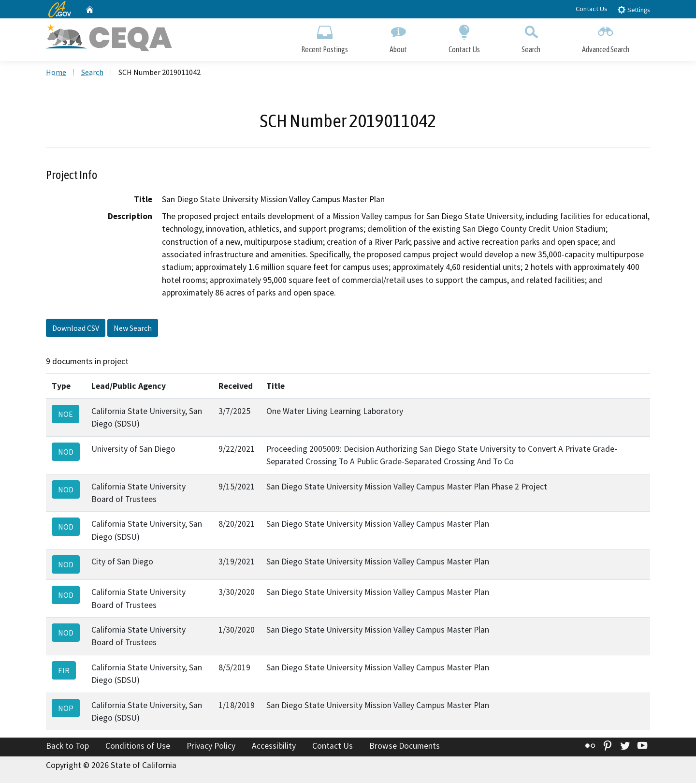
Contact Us (592, 9)
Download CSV (76, 329)
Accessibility (274, 747)
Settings (633, 9)
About (398, 37)
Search (531, 37)
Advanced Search (606, 37)
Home (56, 73)
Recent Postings (325, 37)
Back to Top (67, 747)
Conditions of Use (138, 747)
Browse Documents (405, 747)
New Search (133, 329)
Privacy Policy (211, 747)
